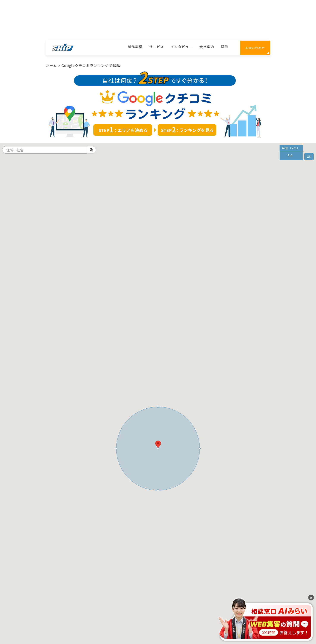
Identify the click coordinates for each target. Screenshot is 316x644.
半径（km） (291, 148)
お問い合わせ (255, 48)
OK (309, 157)
